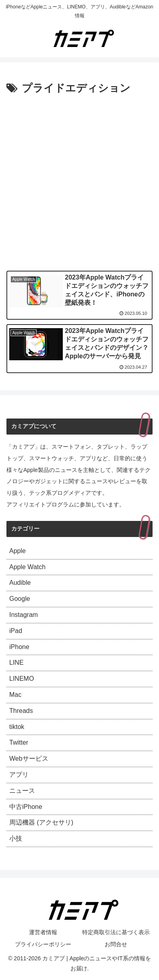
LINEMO (22, 679)
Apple (18, 551)
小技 (16, 838)
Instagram (24, 615)
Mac (15, 695)
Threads (21, 711)
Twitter (19, 742)
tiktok (17, 727)
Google (20, 599)
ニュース (22, 791)
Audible (20, 583)
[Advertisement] (79, 181)
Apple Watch (27, 567)
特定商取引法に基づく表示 (116, 932)
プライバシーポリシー (43, 944)
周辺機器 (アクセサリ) (41, 822)
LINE (17, 663)
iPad (16, 631)
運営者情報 (43, 932)
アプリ (19, 775)
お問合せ (116, 944)
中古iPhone (26, 807)
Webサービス (29, 758)
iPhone (19, 647)
